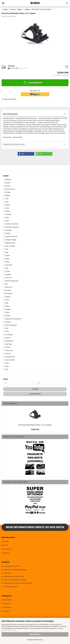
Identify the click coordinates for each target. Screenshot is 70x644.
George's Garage (10, 240)
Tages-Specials (7, 549)
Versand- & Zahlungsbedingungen (15, 580)
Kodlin (6, 259)
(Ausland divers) (23, 68)
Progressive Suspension (12, 319)
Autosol (7, 183)
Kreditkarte (7, 607)
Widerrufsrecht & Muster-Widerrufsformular (18, 583)
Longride (7, 274)
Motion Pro (8, 287)
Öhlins (6, 306)
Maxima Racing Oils (11, 281)
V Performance (9, 357)
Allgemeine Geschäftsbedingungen (15, 570)
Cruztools (7, 214)
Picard (6, 312)
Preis (6, 379)
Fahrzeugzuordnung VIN (11, 566)
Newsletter (5, 541)
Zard (6, 369)
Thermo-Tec (8, 350)
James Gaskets (9, 246)
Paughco (7, 309)
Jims (6, 249)
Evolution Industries (11, 224)
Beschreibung (10, 114)
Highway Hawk (9, 243)
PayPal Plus (7, 604)
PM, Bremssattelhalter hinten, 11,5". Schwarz (35, 425)
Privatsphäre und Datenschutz (14, 576)
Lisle (6, 268)
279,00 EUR (35, 429)
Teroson (7, 347)
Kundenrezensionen (14, 144)
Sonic (6, 331)
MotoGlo (7, 290)
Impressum (7, 573)
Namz (6, 300)
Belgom (7, 195)
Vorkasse (7, 611)
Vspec (6, 363)
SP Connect (8, 335)
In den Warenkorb (33, 82)
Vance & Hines (9, 360)
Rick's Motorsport (10, 325)
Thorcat (7, 354)
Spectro (7, 338)
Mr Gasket (8, 293)
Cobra (6, 208)
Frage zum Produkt (10, 99)
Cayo (6, 199)
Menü (3, 3)
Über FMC (5, 545)
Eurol (6, 221)
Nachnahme (8, 600)
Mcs (6, 284)
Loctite (6, 271)
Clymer (6, 205)
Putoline (7, 322)
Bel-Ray (7, 192)
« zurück (13, 10)
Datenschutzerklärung (8, 630)
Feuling (7, 233)
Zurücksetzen (35, 394)
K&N (6, 252)
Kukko (6, 262)
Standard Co (8, 341)
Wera (6, 366)
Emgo (6, 218)
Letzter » (28, 10)
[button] (26, 154)
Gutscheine (5, 553)
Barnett (7, 186)
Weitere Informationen (35, 640)
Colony (6, 211)
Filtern (35, 389)
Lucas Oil (7, 278)
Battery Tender (9, 189)
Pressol (7, 316)
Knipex (6, 256)
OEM (6, 303)
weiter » (20, 10)
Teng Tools (8, 344)
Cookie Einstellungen (11, 587)
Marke (6, 176)
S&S (6, 328)
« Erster (5, 10)
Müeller (7, 297)
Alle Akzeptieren (35, 634)
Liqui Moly (8, 265)
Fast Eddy (7, 230)
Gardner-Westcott (10, 237)
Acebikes (7, 180)
